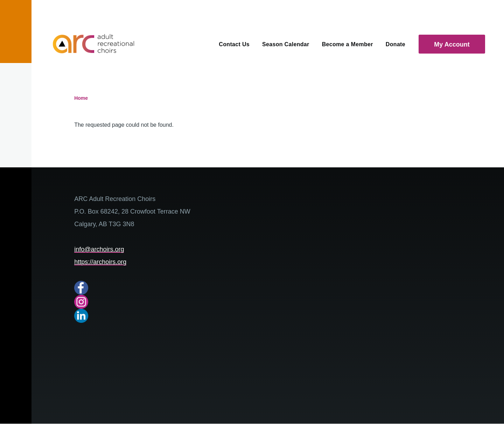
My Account (452, 44)
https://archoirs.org (100, 262)
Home (81, 98)
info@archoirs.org (99, 249)
